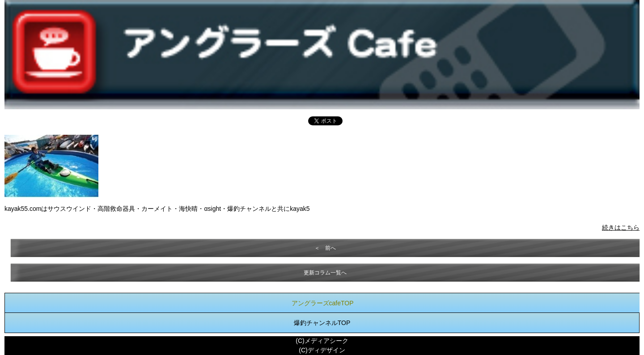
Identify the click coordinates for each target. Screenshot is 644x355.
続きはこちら (621, 227)
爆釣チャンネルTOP (322, 323)
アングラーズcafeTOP (323, 303)
